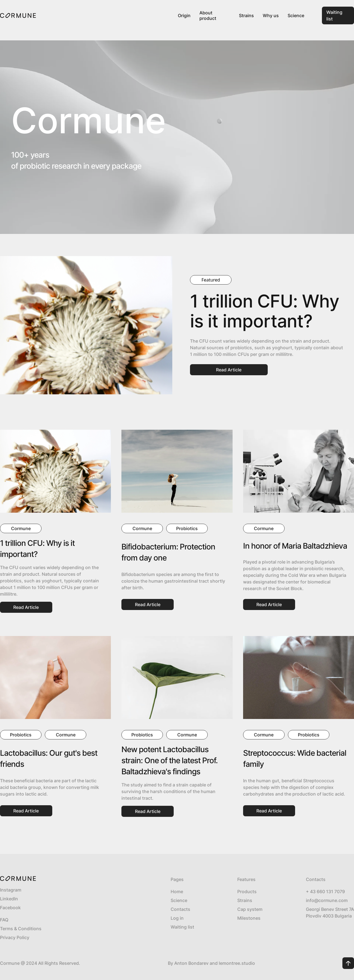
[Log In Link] (182, 918)
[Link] (18, 15)
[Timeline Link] (250, 918)
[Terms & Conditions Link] (64, 929)
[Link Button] (338, 15)
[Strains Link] (250, 900)
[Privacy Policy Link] (64, 937)
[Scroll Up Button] (348, 963)
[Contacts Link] (182, 909)
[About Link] (182, 900)
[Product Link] (215, 15)
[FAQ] (64, 920)
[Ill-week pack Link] (250, 892)
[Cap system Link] (250, 909)
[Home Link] (182, 892)
